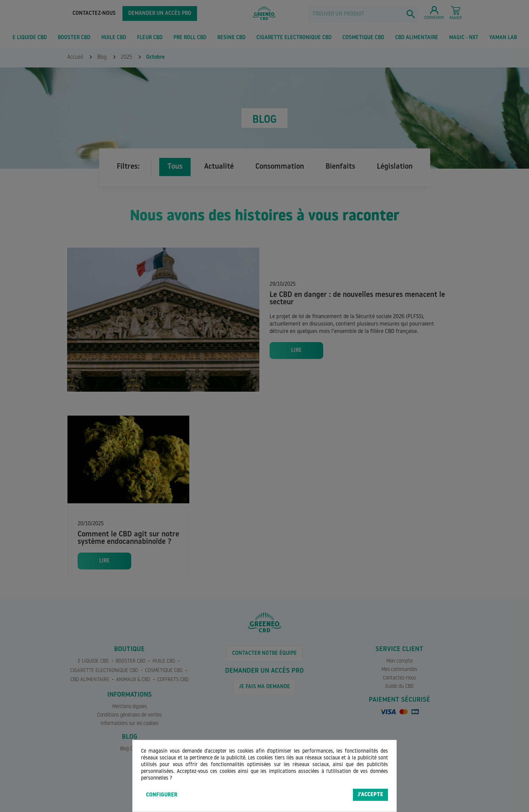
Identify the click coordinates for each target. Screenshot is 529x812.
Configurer (162, 795)
